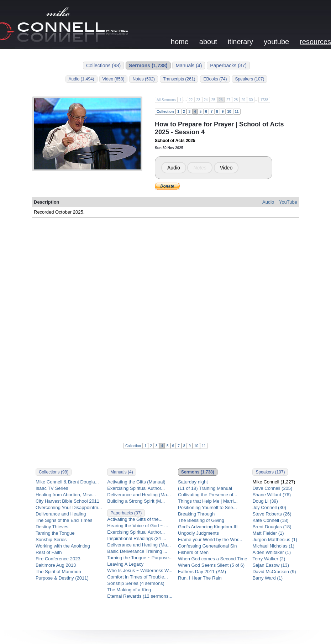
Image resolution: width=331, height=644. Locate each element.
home (180, 42)
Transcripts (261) (179, 79)
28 (236, 100)
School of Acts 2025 (175, 141)
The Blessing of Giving (201, 520)
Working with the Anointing (63, 546)
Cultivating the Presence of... (207, 495)
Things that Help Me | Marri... (208, 501)
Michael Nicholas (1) (273, 546)
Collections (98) (103, 66)
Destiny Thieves (52, 527)
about (208, 42)
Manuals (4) (189, 66)
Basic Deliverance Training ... (137, 551)
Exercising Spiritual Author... (136, 488)
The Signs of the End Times (64, 520)
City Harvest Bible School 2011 (67, 501)
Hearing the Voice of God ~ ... (138, 526)
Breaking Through (196, 514)
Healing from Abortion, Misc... (66, 495)
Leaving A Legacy (125, 564)
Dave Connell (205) (272, 488)
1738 (264, 100)
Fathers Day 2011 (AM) (202, 572)
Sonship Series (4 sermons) (136, 583)
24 (206, 100)
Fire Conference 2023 (58, 559)
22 (191, 100)
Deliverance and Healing (61, 514)
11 (237, 112)
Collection (165, 112)
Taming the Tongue (55, 533)
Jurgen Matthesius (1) (275, 540)
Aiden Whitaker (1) (272, 552)
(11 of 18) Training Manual (205, 488)
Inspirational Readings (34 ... (136, 538)
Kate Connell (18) (270, 520)
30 (251, 100)
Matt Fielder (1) (268, 533)
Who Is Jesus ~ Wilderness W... (140, 570)
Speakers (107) (249, 79)
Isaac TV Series (52, 488)
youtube (276, 42)
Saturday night (193, 482)
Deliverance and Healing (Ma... (139, 495)
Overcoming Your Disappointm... (69, 507)
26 (221, 100)
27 (228, 100)
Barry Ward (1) (267, 578)
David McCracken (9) (274, 572)
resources (315, 42)
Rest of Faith (49, 552)
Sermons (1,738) (148, 66)
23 (198, 100)
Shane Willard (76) (272, 495)
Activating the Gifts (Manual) (136, 482)
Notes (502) (144, 79)
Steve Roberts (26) (272, 514)
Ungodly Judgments (198, 533)
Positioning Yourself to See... (207, 507)
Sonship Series (51, 540)
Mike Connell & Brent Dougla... (67, 482)
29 (243, 100)
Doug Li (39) (265, 501)
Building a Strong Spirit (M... (136, 501)
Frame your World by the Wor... (210, 540)
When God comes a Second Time (212, 559)
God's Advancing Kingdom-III (208, 527)
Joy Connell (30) (269, 507)
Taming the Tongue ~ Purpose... (140, 558)
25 (213, 100)
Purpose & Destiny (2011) (62, 578)
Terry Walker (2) (269, 559)
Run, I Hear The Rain (200, 578)
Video (226, 168)
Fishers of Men (193, 552)
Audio (174, 168)
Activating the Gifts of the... (135, 519)
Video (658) (114, 79)
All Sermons (166, 100)
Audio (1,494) (82, 79)
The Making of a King (129, 590)
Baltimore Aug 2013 (56, 565)
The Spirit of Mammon (58, 572)
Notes (200, 168)
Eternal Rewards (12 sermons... (140, 596)
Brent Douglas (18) (272, 527)
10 (229, 112)
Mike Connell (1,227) (274, 482)
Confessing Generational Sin (207, 546)
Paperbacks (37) (228, 66)
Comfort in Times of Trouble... (138, 577)
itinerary (240, 42)
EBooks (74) (215, 79)
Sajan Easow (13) (271, 565)
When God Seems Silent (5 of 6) (211, 565)
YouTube (288, 202)
